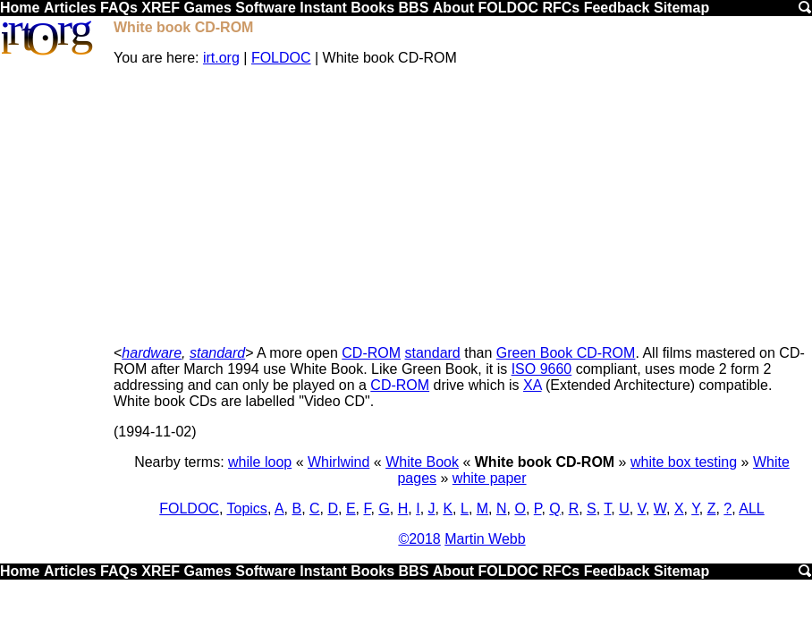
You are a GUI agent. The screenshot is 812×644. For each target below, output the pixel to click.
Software (266, 8)
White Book (422, 462)
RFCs (561, 8)
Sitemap (681, 8)
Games (207, 8)
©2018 (419, 539)
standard (217, 353)
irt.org (221, 58)
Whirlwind (338, 462)
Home (20, 8)
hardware (152, 353)
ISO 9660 (542, 369)
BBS (414, 8)
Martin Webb (485, 539)
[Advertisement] (462, 206)
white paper (490, 478)
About (453, 8)
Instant (323, 8)
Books (372, 8)
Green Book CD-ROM (566, 353)
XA (532, 385)
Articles (70, 8)
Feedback (617, 8)
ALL (751, 508)
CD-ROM (371, 353)
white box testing (684, 462)
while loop (260, 462)
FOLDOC (508, 8)
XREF (161, 8)
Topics (247, 508)
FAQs (119, 8)
